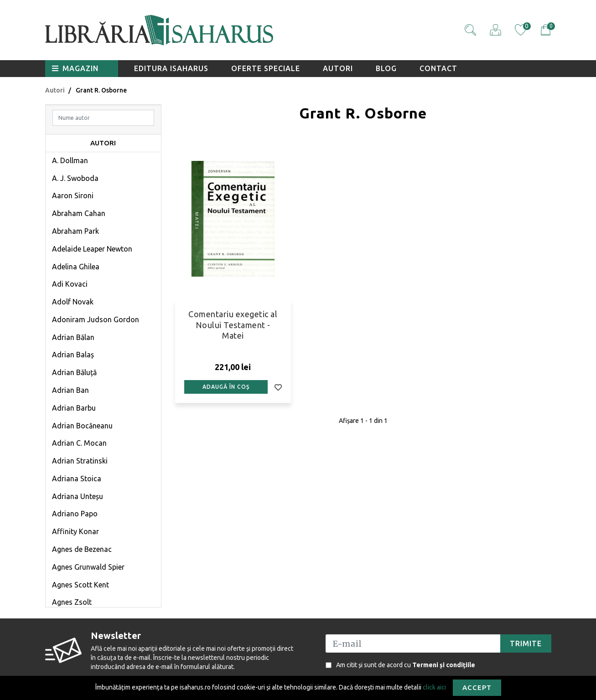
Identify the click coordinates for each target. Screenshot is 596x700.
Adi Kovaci (70, 284)
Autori (338, 68)
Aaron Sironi (73, 196)
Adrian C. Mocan (79, 443)
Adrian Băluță (74, 372)
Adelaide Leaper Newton (92, 249)
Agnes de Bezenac (82, 549)
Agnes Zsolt (72, 602)
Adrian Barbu (74, 408)
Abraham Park (75, 231)
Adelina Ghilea (76, 267)
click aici (434, 687)
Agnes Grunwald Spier (88, 567)
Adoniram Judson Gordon (96, 319)
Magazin (75, 68)
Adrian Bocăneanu (82, 426)
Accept (477, 687)
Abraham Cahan (79, 213)
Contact (438, 68)
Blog (386, 68)
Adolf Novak (73, 302)
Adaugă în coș (226, 387)
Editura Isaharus (171, 68)
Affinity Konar (75, 531)
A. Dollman (70, 160)
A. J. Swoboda (75, 178)
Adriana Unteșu (78, 496)
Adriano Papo (75, 514)
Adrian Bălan (73, 337)
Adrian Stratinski (80, 461)
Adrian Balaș (73, 355)
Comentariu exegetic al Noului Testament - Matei (233, 325)
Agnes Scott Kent (80, 585)
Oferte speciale (266, 68)
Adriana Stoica (77, 479)
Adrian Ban (70, 390)
